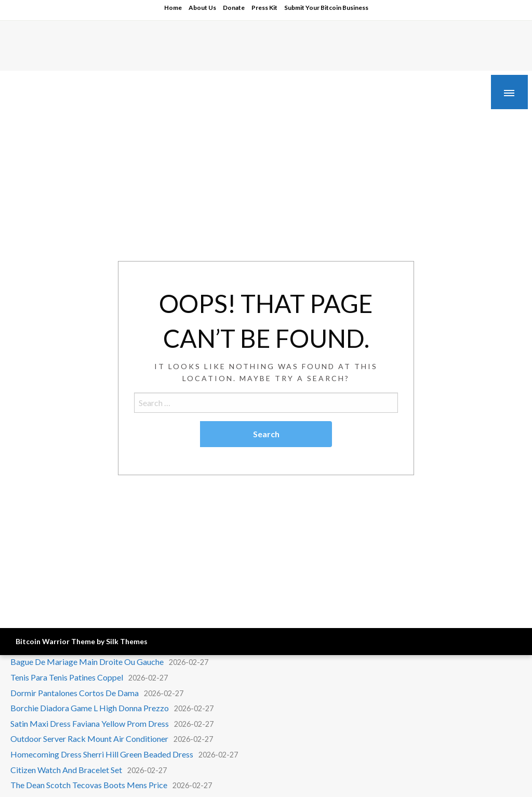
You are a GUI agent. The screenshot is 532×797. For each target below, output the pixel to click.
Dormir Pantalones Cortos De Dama (75, 693)
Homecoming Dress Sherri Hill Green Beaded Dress (102, 754)
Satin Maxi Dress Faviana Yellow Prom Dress (90, 723)
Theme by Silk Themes (109, 641)
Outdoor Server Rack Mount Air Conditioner (89, 739)
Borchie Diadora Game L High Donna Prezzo (90, 708)
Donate (234, 8)
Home (173, 8)
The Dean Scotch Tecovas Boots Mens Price (89, 785)
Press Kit (264, 8)
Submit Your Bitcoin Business (326, 8)
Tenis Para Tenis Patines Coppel (67, 677)
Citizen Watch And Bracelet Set (66, 770)
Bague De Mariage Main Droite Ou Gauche (87, 662)
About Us (202, 8)
